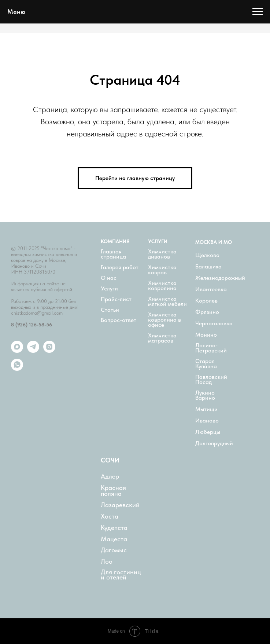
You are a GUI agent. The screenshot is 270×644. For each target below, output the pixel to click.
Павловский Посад (211, 380)
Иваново (207, 421)
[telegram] (33, 351)
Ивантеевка (211, 289)
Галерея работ (120, 267)
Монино (206, 335)
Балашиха (208, 267)
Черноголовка (214, 323)
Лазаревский (120, 505)
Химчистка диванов (162, 254)
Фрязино (207, 312)
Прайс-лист (116, 299)
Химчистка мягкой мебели (167, 301)
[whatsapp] (17, 369)
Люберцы (208, 432)
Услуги (109, 289)
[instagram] (49, 351)
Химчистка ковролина (162, 286)
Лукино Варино (205, 395)
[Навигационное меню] (258, 12)
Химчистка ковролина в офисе (164, 320)
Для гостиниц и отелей (121, 575)
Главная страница (113, 254)
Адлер (110, 476)
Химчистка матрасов (162, 338)
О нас (109, 278)
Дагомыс (114, 550)
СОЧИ (110, 460)
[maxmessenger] (17, 351)
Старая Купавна (206, 364)
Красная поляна (113, 491)
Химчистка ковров (162, 270)
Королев (206, 301)
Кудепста (114, 528)
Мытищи (206, 409)
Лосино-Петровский (211, 348)
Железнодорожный (220, 278)
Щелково (207, 255)
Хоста (110, 516)
